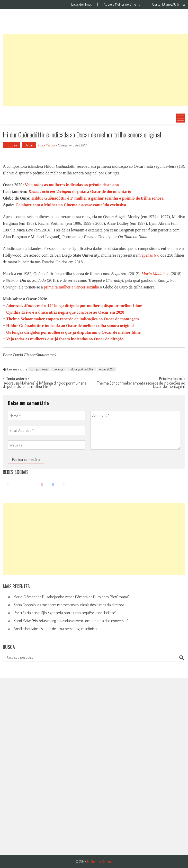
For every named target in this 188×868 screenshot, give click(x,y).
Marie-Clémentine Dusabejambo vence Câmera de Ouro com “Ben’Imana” (71, 597)
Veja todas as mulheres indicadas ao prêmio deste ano (72, 185)
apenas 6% (151, 255)
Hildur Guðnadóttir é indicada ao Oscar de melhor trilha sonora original (70, 326)
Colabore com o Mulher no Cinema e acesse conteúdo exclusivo (71, 205)
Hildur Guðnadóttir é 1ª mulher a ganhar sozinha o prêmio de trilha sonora (97, 198)
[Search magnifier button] (182, 658)
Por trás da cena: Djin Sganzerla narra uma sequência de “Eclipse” (65, 613)
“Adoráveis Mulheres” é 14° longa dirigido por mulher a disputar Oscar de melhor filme (45, 385)
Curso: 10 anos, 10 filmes (169, 4)
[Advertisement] (95, 70)
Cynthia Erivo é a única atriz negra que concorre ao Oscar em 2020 (65, 312)
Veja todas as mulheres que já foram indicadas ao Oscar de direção (65, 339)
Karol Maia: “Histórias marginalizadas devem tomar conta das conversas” (71, 621)
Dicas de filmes (81, 4)
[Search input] (92, 658)
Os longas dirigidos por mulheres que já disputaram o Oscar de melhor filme (73, 332)
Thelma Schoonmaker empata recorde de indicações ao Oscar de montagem (73, 319)
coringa (59, 369)
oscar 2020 (106, 369)
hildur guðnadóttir (81, 369)
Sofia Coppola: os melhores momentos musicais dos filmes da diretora (69, 605)
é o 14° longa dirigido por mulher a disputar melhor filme (74, 306)
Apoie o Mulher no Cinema (122, 4)
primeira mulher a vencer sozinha (71, 287)
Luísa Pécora (46, 145)
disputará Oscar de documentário (80, 192)
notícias (11, 145)
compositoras (39, 369)
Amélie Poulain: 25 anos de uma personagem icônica (55, 629)
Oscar (29, 145)
